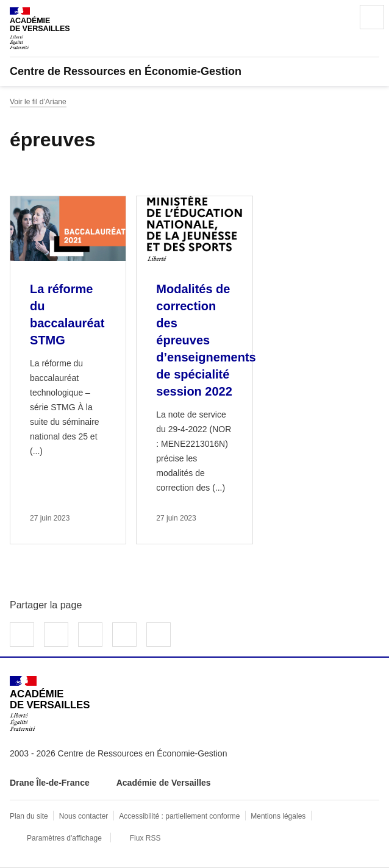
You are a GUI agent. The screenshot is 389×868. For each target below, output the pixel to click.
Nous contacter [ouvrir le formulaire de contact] (84, 816)
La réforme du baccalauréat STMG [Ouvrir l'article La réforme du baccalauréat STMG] (67, 315)
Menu (372, 17)
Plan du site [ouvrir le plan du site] (29, 816)
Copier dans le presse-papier (159, 635)
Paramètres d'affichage (64, 838)
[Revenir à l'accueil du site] (50, 704)
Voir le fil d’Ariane (38, 102)
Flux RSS (145, 838)
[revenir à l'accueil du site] (194, 71)
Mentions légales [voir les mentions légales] (278, 816)
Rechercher (338, 17)
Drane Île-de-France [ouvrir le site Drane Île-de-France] (50, 783)
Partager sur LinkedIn (90, 635)
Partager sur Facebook (22, 635)
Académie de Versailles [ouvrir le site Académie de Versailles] (164, 783)
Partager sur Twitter (56, 635)
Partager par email (124, 635)
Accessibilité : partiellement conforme (179, 816)
